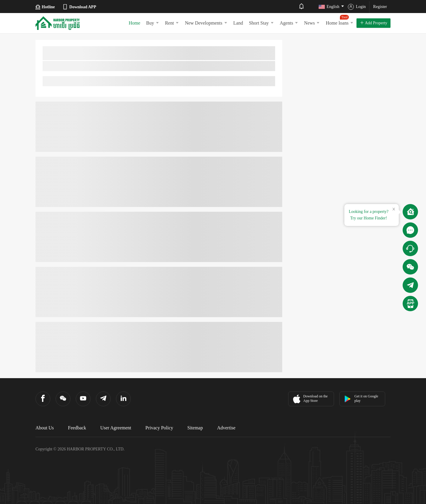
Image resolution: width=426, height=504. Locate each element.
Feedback (77, 428)
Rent (172, 23)
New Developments (206, 23)
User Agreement (116, 428)
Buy (153, 23)
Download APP (79, 7)
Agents (289, 23)
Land (238, 23)
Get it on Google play (361, 398)
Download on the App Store (310, 399)
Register (380, 7)
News (312, 23)
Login (357, 7)
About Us (45, 428)
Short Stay (261, 23)
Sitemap (195, 428)
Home (134, 23)
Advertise (226, 428)
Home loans (340, 20)
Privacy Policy (159, 428)
